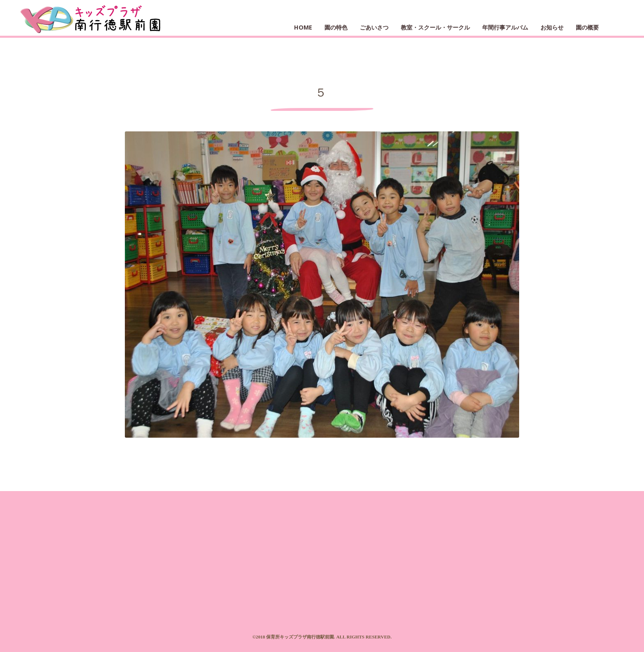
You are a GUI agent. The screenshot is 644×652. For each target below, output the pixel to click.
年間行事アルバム (505, 27)
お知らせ (552, 27)
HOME (303, 27)
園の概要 (587, 27)
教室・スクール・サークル (435, 27)
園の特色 (336, 27)
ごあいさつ (374, 27)
